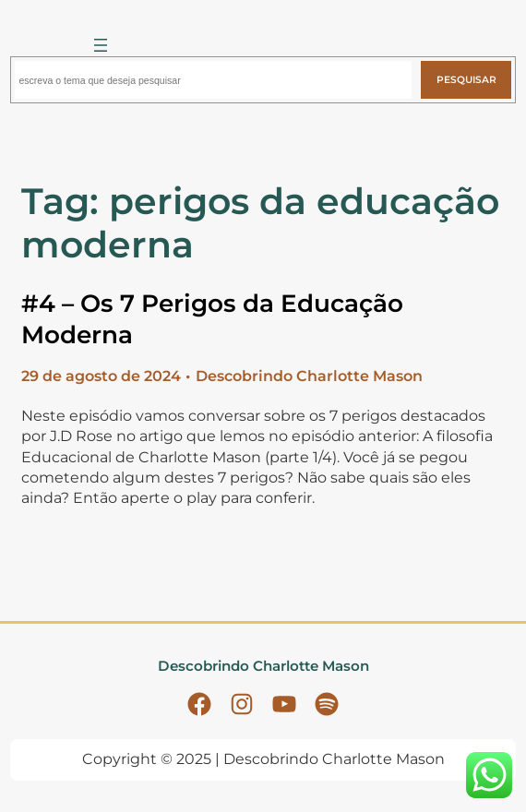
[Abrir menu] (101, 45)
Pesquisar (466, 80)
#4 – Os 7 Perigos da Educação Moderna (212, 319)
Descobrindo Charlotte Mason (263, 666)
